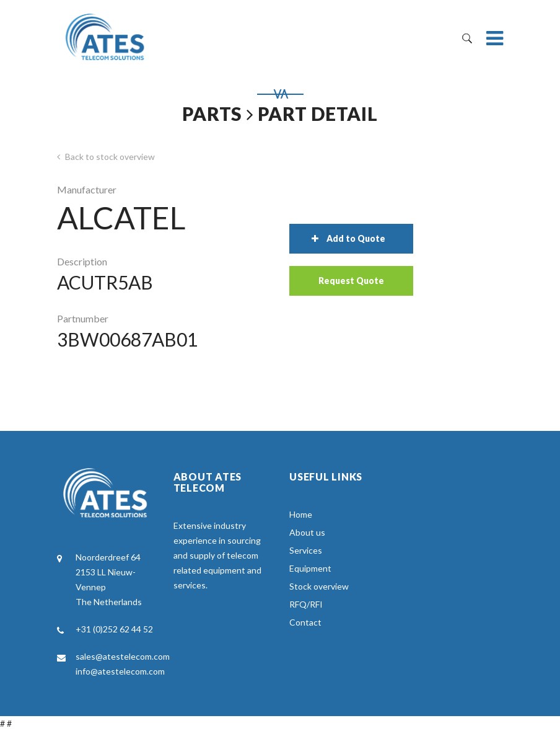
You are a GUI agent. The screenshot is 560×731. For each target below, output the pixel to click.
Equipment (310, 568)
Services (306, 550)
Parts (212, 113)
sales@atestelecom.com (123, 656)
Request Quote (351, 281)
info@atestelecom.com (120, 671)
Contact (305, 622)
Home (301, 514)
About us (307, 532)
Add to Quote (348, 238)
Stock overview (319, 586)
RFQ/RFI (306, 604)
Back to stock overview (106, 157)
